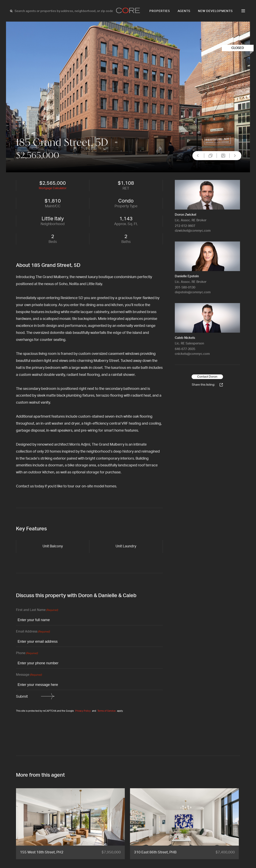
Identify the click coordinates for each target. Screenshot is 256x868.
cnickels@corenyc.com (192, 354)
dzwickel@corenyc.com (193, 231)
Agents (184, 11)
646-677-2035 (185, 349)
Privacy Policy (83, 711)
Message (29, 675)
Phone (27, 653)
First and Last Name (37, 610)
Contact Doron (207, 377)
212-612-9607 (185, 226)
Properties (160, 11)
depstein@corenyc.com (193, 292)
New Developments (215, 11)
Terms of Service (106, 711)
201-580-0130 (185, 287)
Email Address (33, 632)
